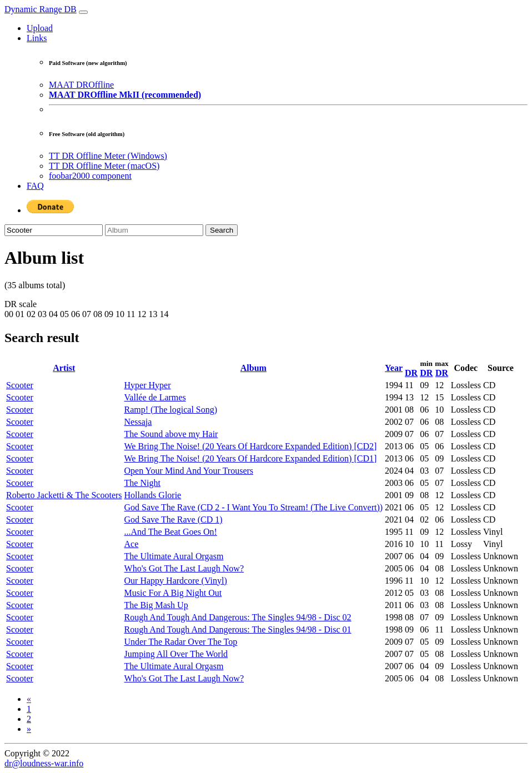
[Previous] (29, 699)
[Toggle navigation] (83, 12)
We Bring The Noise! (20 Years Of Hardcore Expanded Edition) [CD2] (251, 446)
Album (254, 368)
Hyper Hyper (148, 385)
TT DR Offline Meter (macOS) (104, 166)
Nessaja (138, 422)
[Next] (29, 729)
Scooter (20, 385)
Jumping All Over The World (176, 654)
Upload (40, 28)
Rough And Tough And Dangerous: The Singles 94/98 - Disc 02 (238, 617)
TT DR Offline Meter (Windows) (108, 156)
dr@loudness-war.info (44, 763)
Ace (132, 544)
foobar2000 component (90, 176)
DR (411, 373)
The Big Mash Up (156, 605)
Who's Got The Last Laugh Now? (184, 568)
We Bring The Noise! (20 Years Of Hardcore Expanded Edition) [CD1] (251, 458)
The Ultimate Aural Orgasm (174, 556)
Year (394, 368)
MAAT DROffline (81, 85)
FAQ (35, 186)
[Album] (154, 230)
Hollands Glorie (153, 495)
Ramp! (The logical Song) (171, 410)
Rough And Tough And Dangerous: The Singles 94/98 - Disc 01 (238, 629)
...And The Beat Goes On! (171, 532)
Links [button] (37, 38)
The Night (142, 483)
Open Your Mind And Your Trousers (189, 471)
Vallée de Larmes (155, 397)
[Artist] (54, 230)
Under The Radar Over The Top (181, 642)
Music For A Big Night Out (173, 593)
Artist (64, 368)
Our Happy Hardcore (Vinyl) (176, 581)
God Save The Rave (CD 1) (174, 519)
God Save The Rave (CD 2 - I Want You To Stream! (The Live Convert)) (254, 507)
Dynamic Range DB (41, 9)
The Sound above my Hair (171, 434)
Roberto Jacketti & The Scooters (64, 495)
